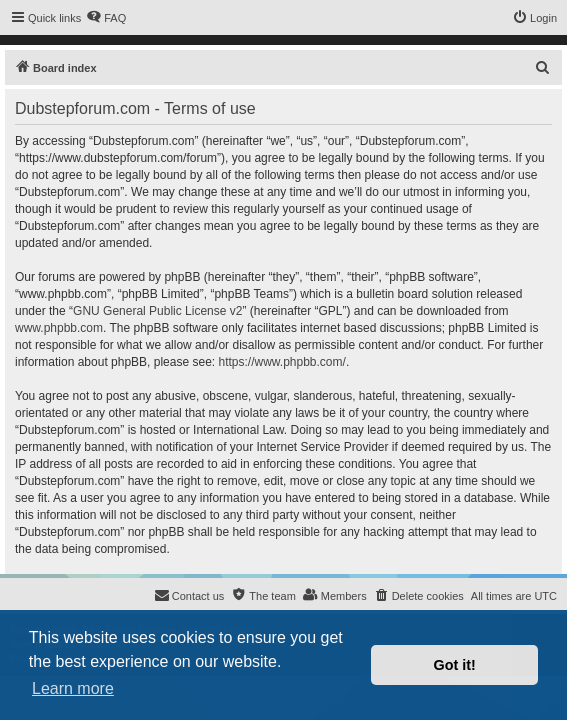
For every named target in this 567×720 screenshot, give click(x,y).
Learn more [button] (73, 688)
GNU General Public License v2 (157, 311)
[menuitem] (106, 18)
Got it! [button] (455, 665)
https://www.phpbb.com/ (281, 362)
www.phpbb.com (59, 328)
